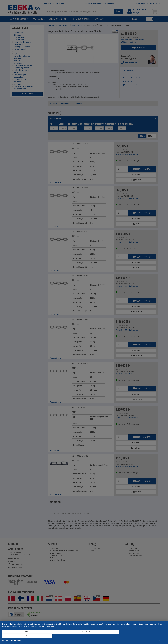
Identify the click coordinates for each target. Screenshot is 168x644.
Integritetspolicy (162, 640)
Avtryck (155, 640)
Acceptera (84, 636)
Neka (27, 636)
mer (141, 636)
